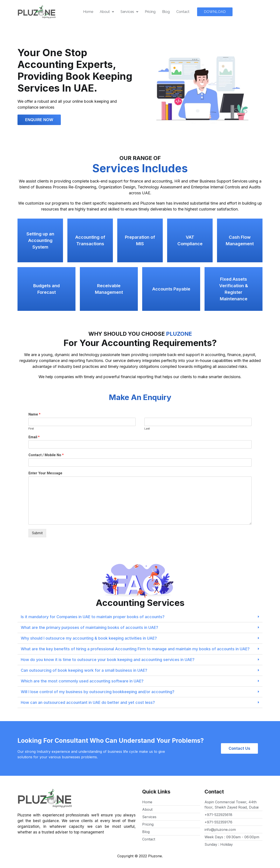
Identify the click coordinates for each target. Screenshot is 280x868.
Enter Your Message (45, 473)
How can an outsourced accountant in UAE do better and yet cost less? (88, 702)
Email (34, 437)
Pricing (150, 12)
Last (147, 429)
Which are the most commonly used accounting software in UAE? (82, 681)
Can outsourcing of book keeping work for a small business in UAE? (84, 670)
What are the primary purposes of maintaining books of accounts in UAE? (89, 627)
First (31, 429)
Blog (166, 12)
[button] (215, 12)
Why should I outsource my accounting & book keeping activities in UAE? (89, 638)
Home (88, 12)
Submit (37, 533)
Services (129, 12)
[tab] (140, 617)
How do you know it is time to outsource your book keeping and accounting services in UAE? (108, 660)
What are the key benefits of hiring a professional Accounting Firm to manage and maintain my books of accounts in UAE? (135, 649)
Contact (183, 12)
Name (34, 414)
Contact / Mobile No (46, 455)
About (107, 12)
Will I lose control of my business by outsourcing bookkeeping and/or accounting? (98, 692)
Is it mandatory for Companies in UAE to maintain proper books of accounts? (93, 617)
